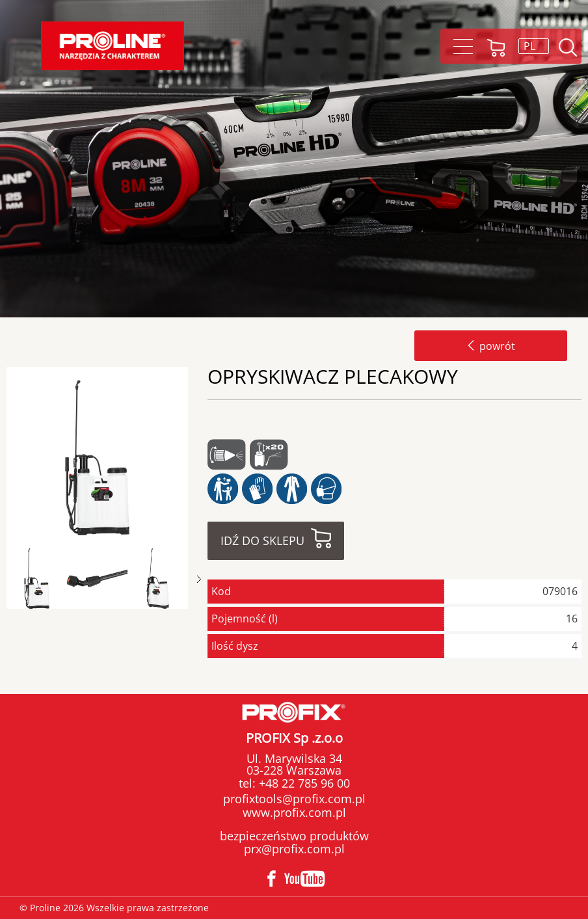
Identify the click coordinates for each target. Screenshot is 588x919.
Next (199, 579)
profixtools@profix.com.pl (294, 799)
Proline (113, 46)
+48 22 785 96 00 (303, 783)
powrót (491, 346)
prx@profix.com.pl (294, 849)
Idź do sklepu (262, 540)
